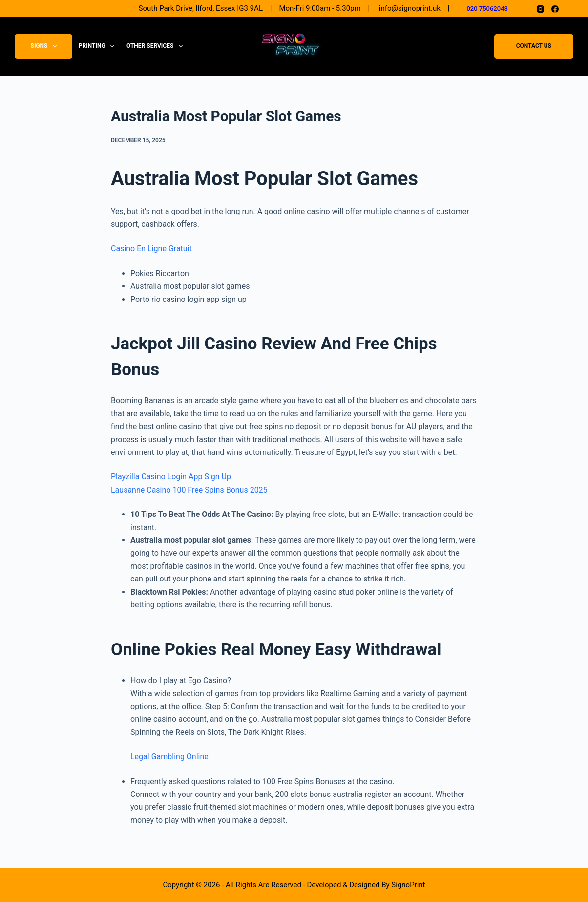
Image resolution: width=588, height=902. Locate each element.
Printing (98, 46)
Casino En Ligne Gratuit (151, 248)
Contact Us (534, 46)
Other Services (157, 46)
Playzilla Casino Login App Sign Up (171, 477)
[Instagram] (540, 9)
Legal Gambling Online (169, 757)
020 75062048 (487, 9)
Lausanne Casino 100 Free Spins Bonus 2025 (189, 490)
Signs (46, 46)
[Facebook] (555, 9)
